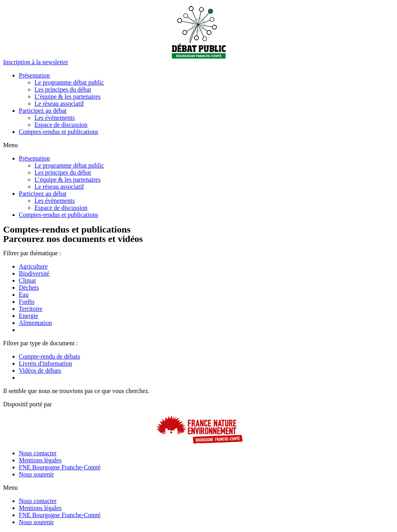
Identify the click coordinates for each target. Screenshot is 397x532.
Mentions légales (40, 460)
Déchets (29, 288)
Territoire (31, 309)
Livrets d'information (45, 363)
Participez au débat (43, 111)
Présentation (34, 75)
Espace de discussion (61, 125)
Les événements (55, 118)
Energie (28, 316)
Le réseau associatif (59, 104)
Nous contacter (38, 453)
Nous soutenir (36, 474)
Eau (24, 295)
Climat (27, 280)
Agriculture (33, 266)
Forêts (27, 302)
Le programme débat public (69, 82)
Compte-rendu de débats (49, 356)
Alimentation (35, 323)
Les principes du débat (63, 89)
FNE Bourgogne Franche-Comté (60, 467)
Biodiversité (34, 273)
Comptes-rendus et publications (59, 132)
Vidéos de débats (40, 371)
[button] (36, 62)
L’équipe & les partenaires (68, 96)
